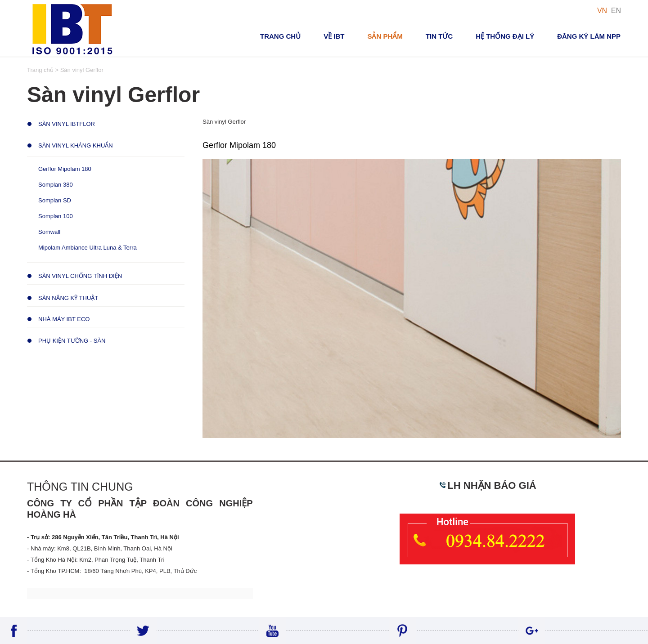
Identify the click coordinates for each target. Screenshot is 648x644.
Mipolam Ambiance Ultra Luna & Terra (88, 248)
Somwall (49, 232)
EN (616, 11)
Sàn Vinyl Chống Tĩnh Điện (80, 276)
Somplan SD (55, 200)
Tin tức (439, 36)
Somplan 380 (56, 185)
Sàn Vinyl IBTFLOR (67, 124)
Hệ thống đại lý (505, 36)
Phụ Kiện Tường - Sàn (72, 341)
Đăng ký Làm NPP (589, 36)
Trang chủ (280, 36)
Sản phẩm (385, 36)
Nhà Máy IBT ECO (64, 319)
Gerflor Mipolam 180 (65, 169)
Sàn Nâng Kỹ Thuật (68, 298)
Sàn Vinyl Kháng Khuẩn (76, 145)
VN (602, 11)
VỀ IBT (334, 36)
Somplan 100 (56, 216)
